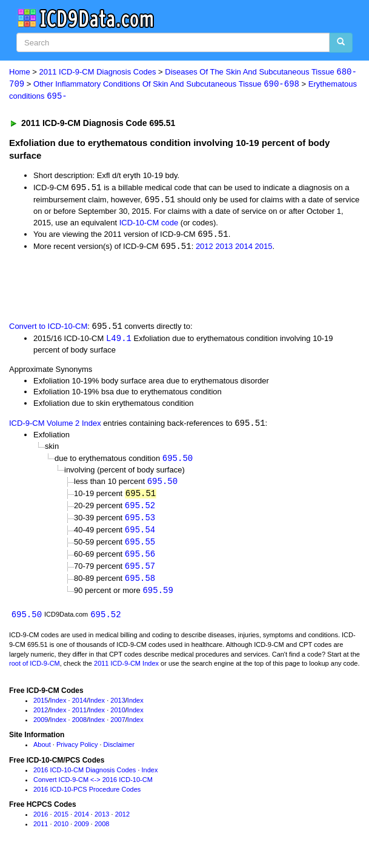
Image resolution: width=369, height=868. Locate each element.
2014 (244, 249)
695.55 (140, 547)
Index (58, 707)
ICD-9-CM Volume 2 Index (55, 427)
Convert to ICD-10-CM (48, 329)
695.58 (140, 585)
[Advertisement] (142, 288)
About (42, 752)
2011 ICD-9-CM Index (126, 671)
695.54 (140, 535)
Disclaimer (119, 752)
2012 (204, 249)
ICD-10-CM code (149, 224)
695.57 (140, 572)
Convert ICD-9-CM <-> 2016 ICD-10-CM (93, 787)
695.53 (140, 522)
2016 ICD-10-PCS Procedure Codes (87, 797)
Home (20, 72)
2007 (118, 727)
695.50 (178, 461)
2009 (41, 727)
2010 (118, 717)
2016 (41, 822)
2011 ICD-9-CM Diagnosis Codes (98, 72)
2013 (224, 249)
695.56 (140, 560)
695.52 (140, 510)
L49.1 (119, 341)
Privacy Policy (77, 752)
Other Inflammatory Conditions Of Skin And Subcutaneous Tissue (166, 84)
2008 (79, 727)
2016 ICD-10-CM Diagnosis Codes (85, 778)
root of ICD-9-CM (35, 671)
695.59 (158, 597)
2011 (79, 717)
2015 (264, 249)
